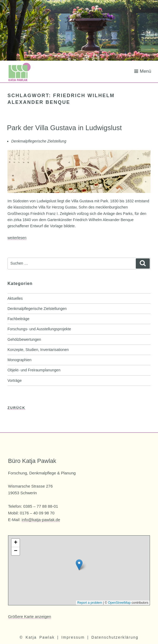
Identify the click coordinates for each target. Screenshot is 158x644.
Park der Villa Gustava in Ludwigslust (64, 128)
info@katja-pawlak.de (41, 520)
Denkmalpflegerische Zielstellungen (37, 309)
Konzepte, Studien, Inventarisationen (38, 350)
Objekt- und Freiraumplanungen (34, 370)
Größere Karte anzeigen (30, 616)
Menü (143, 71)
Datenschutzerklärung (115, 637)
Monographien (20, 360)
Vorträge (15, 380)
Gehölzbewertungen (24, 339)
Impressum (73, 637)
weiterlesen (17, 238)
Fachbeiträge (18, 319)
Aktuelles (15, 298)
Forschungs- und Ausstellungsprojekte (39, 329)
